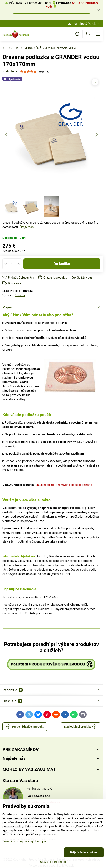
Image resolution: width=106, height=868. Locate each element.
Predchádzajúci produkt (25, 727)
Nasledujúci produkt (80, 727)
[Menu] (98, 34)
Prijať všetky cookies (84, 852)
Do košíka (62, 264)
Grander (20, 295)
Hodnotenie (10, 71)
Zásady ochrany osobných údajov (24, 841)
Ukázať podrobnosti (53, 862)
